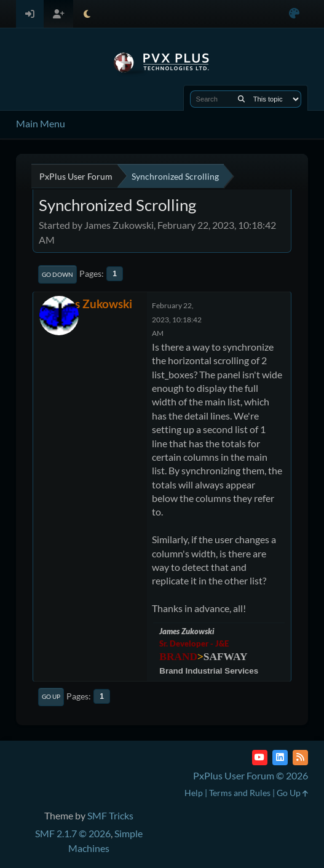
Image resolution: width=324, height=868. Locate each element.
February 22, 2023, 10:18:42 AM (177, 319)
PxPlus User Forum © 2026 (251, 775)
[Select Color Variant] (294, 14)
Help (194, 793)
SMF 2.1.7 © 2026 (73, 833)
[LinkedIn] (280, 758)
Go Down (57, 274)
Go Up (51, 696)
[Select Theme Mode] (87, 14)
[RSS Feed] (300, 758)
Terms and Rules (240, 793)
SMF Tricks (110, 815)
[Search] (241, 99)
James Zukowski (90, 304)
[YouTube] (260, 758)
